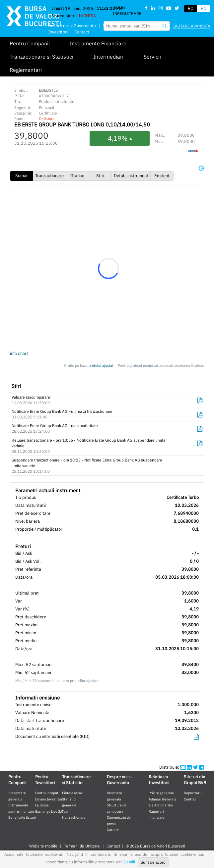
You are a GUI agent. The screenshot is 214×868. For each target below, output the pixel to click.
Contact (113, 846)
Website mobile (43, 846)
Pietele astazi (73, 793)
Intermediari (108, 57)
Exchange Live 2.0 (49, 811)
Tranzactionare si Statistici (41, 57)
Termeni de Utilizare (82, 846)
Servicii (152, 57)
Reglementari (26, 70)
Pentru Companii (30, 43)
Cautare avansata (191, 26)
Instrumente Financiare (98, 43)
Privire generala (161, 793)
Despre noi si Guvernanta (72, 26)
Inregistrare (127, 13)
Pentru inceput (47, 793)
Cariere (113, 830)
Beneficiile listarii (22, 817)
